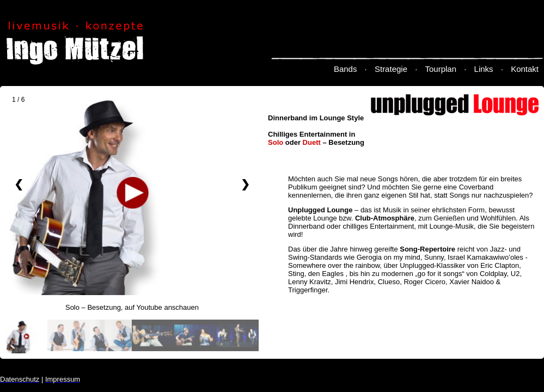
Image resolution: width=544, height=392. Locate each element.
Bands (346, 69)
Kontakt (525, 69)
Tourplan (441, 69)
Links (484, 69)
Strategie (391, 69)
